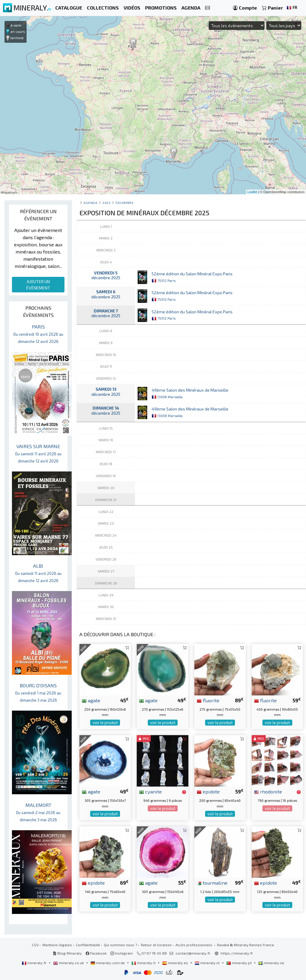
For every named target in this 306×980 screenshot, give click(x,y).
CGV (35, 945)
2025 (106, 203)
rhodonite (268, 791)
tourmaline (212, 883)
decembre (124, 203)
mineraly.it (144, 963)
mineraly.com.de (108, 963)
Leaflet (252, 192)
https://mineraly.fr (237, 953)
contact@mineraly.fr (193, 953)
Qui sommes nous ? (120, 945)
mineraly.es (176, 963)
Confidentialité (88, 945)
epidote (208, 791)
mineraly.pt (239, 963)
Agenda (90, 203)
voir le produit (105, 723)
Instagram (122, 953)
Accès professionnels (194, 945)
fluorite (208, 700)
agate (91, 700)
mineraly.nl (208, 963)
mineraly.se (271, 963)
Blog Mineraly (67, 953)
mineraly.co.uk (69, 963)
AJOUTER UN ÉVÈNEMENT (38, 285)
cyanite (150, 791)
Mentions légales (57, 945)
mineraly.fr (35, 963)
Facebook (96, 953)
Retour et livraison (156, 945)
